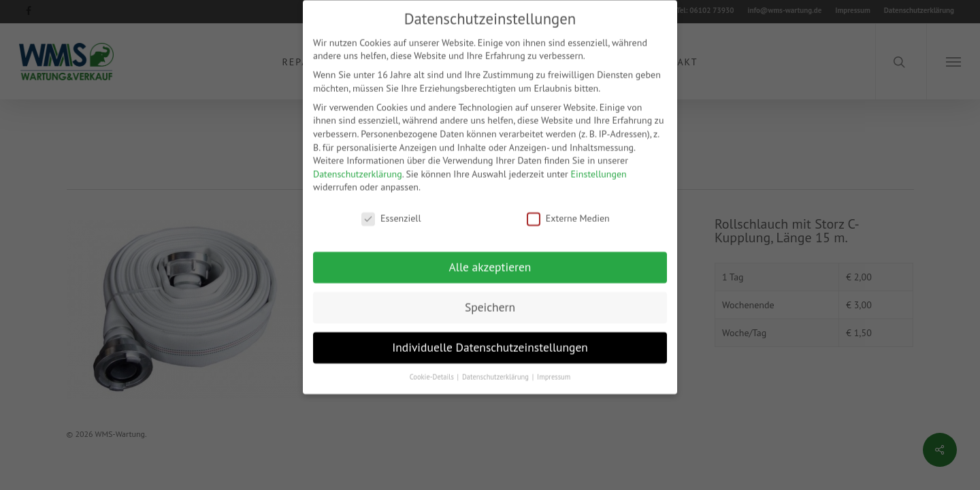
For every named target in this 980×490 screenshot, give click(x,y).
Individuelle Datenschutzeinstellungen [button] (490, 336)
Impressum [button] (554, 365)
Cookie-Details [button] (433, 365)
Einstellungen (599, 163)
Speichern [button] (490, 296)
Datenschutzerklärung (358, 163)
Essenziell (391, 208)
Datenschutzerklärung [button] (496, 365)
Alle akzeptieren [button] (490, 256)
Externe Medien (568, 208)
